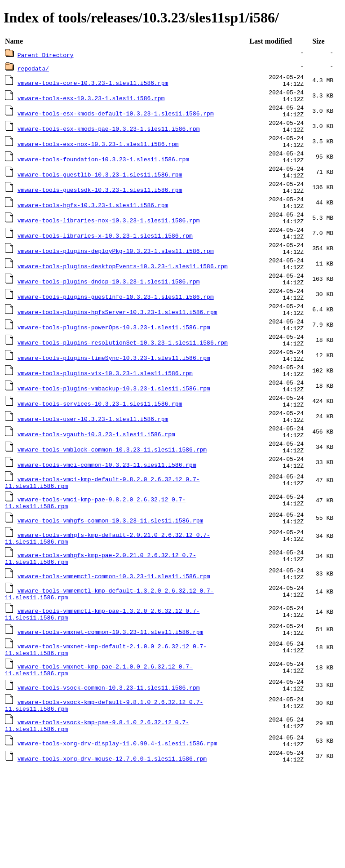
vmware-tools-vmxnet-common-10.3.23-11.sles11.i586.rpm (110, 717)
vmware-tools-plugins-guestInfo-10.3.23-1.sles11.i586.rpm (116, 336)
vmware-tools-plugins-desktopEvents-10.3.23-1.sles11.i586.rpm (123, 300)
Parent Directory (46, 55)
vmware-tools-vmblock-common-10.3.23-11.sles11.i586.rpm (112, 515)
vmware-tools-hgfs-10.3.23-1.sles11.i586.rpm (93, 228)
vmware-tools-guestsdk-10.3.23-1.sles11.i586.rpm (100, 210)
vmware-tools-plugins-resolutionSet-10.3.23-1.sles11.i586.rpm (123, 390)
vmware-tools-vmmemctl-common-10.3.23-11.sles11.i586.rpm (114, 655)
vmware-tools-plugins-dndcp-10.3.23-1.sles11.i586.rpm (109, 318)
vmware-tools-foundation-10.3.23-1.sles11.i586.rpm (103, 174)
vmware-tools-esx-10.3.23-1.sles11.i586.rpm (91, 102)
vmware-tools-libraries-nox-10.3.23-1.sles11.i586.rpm (109, 246)
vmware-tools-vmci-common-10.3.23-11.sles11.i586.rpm (107, 533)
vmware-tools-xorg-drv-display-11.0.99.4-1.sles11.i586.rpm (117, 839)
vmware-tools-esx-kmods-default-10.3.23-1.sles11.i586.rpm (116, 120)
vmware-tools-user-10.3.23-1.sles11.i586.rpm (93, 479)
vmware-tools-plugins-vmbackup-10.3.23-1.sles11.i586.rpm (114, 443)
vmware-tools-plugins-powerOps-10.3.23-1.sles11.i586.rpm (114, 372)
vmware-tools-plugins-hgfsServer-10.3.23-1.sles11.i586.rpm (117, 354)
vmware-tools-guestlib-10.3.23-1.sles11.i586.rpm (100, 192)
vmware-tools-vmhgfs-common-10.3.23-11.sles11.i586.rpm (110, 594)
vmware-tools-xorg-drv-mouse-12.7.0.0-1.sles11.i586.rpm (112, 857)
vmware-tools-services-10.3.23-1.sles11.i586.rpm (100, 461)
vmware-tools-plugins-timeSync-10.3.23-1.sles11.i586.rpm (114, 407)
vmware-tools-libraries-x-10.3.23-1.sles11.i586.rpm (105, 264)
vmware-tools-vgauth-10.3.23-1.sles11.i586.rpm (96, 497)
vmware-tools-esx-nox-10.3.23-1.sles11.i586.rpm (98, 156)
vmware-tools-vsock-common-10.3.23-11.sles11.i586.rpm (109, 778)
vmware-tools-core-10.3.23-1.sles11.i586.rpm (93, 84)
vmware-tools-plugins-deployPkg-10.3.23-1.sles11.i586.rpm (116, 282)
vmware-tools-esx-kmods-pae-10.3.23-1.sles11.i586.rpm (109, 138)
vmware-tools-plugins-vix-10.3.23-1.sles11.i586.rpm (105, 425)
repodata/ (33, 68)
